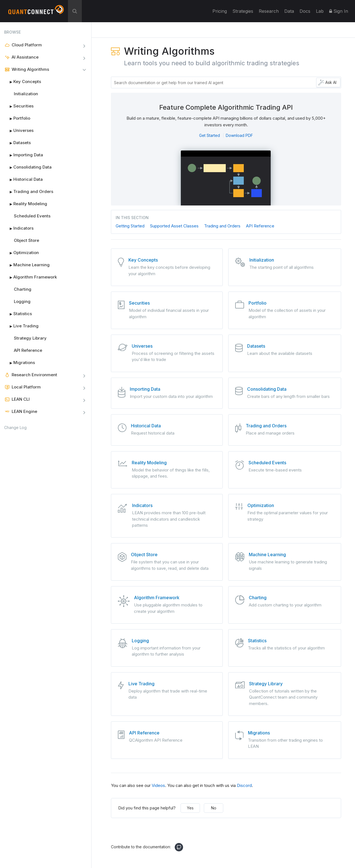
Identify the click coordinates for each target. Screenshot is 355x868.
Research (269, 11)
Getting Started (130, 226)
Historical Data (23, 179)
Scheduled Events (32, 216)
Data (289, 11)
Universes (19, 131)
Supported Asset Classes (174, 226)
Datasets (17, 143)
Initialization (26, 94)
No (214, 808)
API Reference (28, 350)
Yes (190, 808)
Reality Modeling (26, 204)
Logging (22, 301)
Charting (23, 289)
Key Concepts (23, 82)
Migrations (20, 363)
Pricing (220, 11)
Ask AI (331, 82)
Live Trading (21, 326)
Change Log (15, 427)
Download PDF (239, 135)
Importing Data (24, 155)
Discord (244, 785)
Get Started (210, 135)
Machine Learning (27, 265)
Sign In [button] (339, 11)
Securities (19, 106)
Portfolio (17, 118)
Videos (158, 785)
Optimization (21, 253)
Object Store (26, 240)
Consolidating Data (28, 167)
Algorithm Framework (31, 277)
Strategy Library (30, 338)
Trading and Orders (29, 192)
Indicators (19, 228)
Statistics (18, 314)
